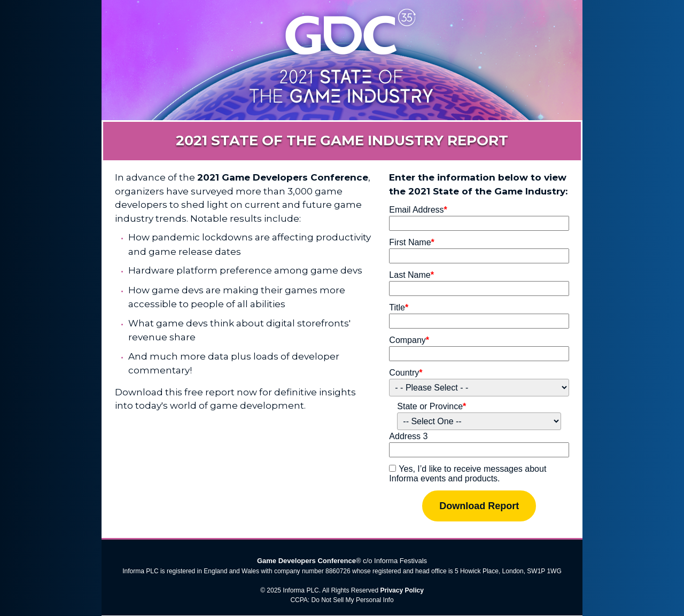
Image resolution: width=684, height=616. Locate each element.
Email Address (418, 210)
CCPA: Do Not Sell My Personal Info (342, 600)
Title (399, 307)
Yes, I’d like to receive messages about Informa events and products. (468, 474)
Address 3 (408, 436)
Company (409, 340)
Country (406, 373)
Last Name (411, 275)
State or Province (432, 406)
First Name (411, 242)
